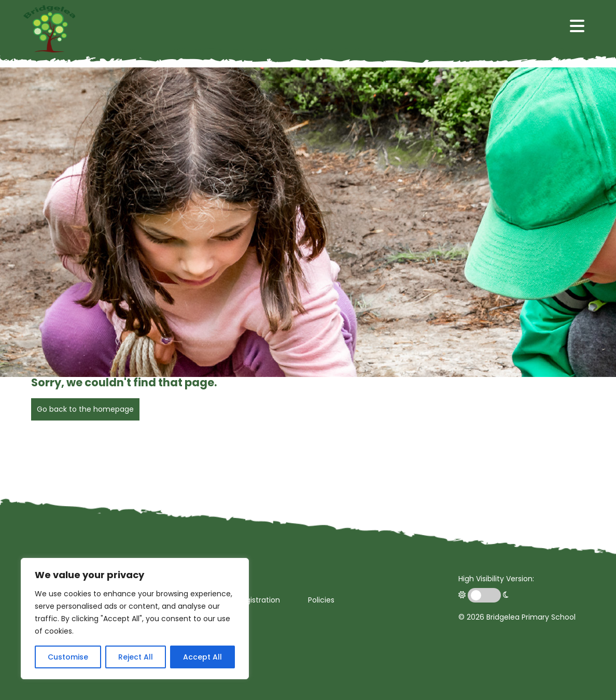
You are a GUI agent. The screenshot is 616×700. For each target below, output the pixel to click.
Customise (68, 657)
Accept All (202, 657)
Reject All (136, 657)
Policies (321, 600)
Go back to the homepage (85, 409)
